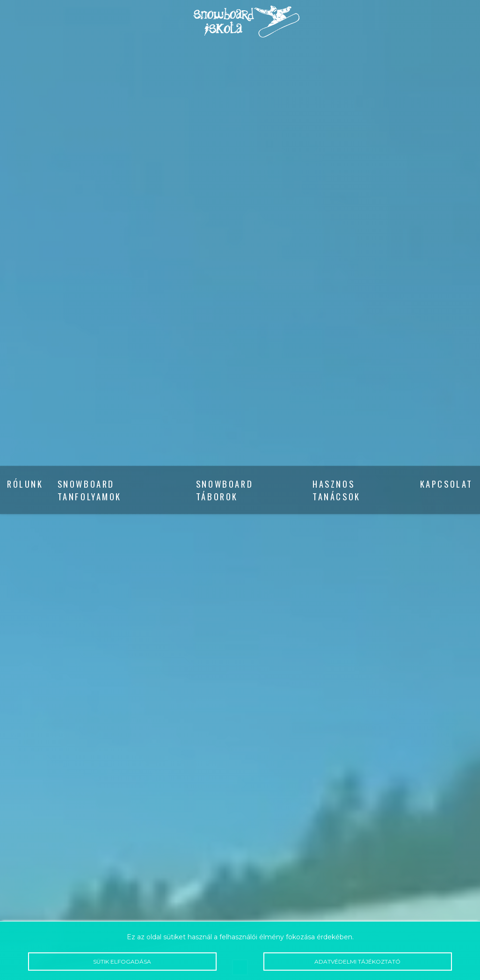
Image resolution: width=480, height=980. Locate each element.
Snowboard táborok (225, 490)
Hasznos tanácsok (337, 490)
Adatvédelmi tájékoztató (357, 962)
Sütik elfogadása (122, 962)
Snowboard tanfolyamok (90, 490)
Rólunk (25, 484)
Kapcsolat (447, 484)
